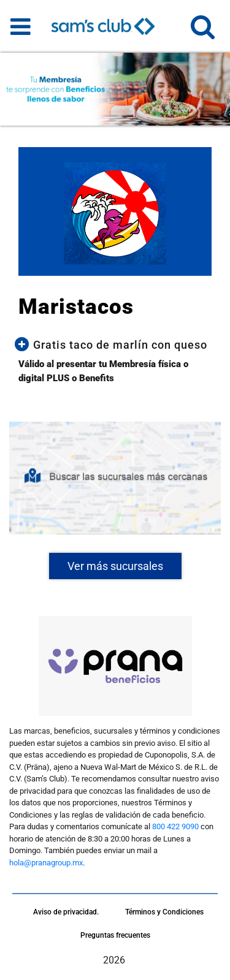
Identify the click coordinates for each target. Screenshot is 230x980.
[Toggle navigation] (21, 26)
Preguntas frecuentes (115, 935)
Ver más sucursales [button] (115, 566)
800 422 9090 (175, 826)
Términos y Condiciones (164, 912)
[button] (203, 32)
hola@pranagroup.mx (46, 863)
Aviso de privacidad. (66, 912)
